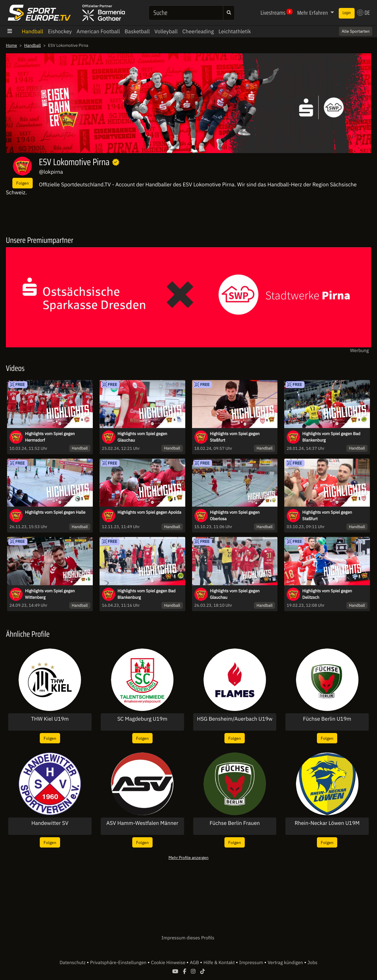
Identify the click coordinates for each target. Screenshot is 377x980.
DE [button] (363, 13)
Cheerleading (198, 31)
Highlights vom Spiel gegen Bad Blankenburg (331, 437)
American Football (98, 31)
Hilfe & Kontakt (220, 963)
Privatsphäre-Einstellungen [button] (119, 963)
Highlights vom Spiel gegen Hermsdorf (50, 437)
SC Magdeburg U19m (142, 719)
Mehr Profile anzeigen (188, 857)
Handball (33, 31)
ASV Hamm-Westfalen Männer (142, 823)
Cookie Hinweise (169, 963)
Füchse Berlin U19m (327, 719)
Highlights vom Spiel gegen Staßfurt (235, 437)
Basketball (137, 31)
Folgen (23, 183)
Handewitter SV (50, 823)
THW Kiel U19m (50, 719)
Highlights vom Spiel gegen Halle (55, 512)
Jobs (312, 963)
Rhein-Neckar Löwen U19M (327, 823)
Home (11, 45)
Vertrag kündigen (286, 963)
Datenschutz (73, 963)
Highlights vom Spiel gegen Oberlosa (235, 515)
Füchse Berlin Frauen (235, 823)
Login (347, 13)
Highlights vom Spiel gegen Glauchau (142, 437)
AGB (195, 963)
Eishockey (60, 31)
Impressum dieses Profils (188, 938)
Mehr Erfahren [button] (313, 13)
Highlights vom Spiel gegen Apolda (149, 512)
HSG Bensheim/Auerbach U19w (235, 719)
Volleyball (166, 31)
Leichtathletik (235, 31)
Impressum (252, 963)
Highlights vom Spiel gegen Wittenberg (50, 594)
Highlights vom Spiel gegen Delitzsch (327, 594)
